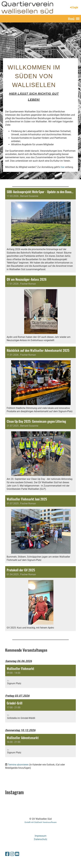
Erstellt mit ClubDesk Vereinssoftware (41, 822)
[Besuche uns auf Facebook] (7, 854)
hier (63, 167)
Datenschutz (41, 839)
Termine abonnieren (18, 765)
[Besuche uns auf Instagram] (12, 854)
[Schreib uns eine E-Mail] (17, 854)
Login (74, 7)
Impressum (41, 836)
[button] (40, 676)
